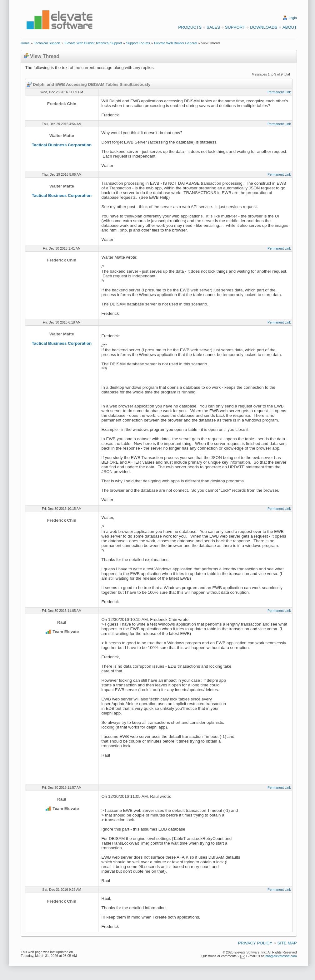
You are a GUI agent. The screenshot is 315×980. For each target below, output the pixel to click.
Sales (213, 27)
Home (25, 43)
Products (190, 27)
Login (293, 18)
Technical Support (47, 43)
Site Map (287, 943)
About (290, 27)
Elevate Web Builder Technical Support (93, 43)
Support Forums (138, 43)
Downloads (264, 27)
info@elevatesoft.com (281, 956)
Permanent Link (279, 92)
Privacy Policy (255, 943)
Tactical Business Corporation (62, 145)
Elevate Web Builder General (175, 43)
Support (235, 27)
